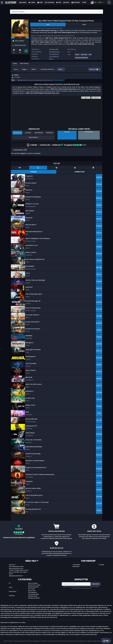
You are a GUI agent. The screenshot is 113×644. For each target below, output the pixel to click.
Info (48, 25)
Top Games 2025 (33, 595)
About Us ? (12, 565)
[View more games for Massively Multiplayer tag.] (82, 58)
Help (106, 641)
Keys (60, 69)
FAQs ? (11, 574)
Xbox (11, 588)
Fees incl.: (94, 69)
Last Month (50, 133)
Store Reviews (32, 593)
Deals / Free (32, 591)
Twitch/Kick (76, 565)
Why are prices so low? (16, 569)
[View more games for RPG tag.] (90, 55)
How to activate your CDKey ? (18, 572)
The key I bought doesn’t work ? (19, 570)
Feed (84, 25)
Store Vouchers (33, 583)
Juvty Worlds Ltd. (54, 54)
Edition (34, 69)
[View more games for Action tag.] (77, 55)
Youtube (101, 565)
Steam (51, 59)
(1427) (74, 145)
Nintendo (12, 596)
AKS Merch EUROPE (34, 598)
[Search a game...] (57, 12)
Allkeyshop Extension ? (16, 576)
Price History (24, 64)
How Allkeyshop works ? (16, 567)
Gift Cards (31, 589)
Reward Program (33, 587)
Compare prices (58, 80)
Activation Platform (47, 69)
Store (16, 69)
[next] (27, 38)
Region (24, 69)
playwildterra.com (54, 52)
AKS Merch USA (33, 596)
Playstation (13, 592)
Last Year (28, 133)
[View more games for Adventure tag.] (84, 55)
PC (10, 583)
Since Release (17, 133)
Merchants (76, 567)
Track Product (34, 138)
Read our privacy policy (94, 641)
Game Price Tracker (34, 585)
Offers (15, 64)
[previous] (13, 38)
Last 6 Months (39, 133)
